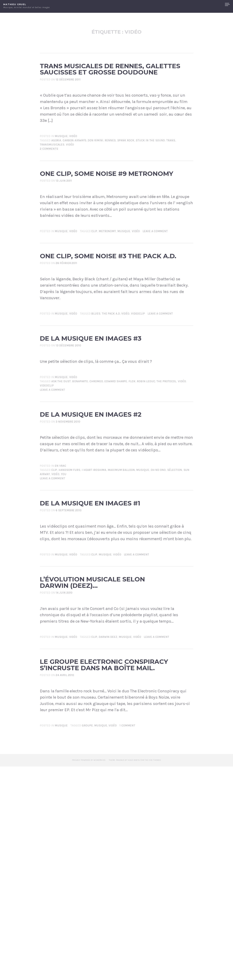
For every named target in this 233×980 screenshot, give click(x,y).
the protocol (166, 480)
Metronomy (107, 290)
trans (171, 180)
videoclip (138, 392)
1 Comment (127, 939)
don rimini (95, 180)
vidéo (70, 184)
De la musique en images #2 (101, 522)
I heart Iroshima (94, 588)
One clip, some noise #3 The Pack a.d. (113, 324)
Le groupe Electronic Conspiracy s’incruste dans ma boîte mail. (110, 853)
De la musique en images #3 (101, 426)
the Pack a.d (111, 392)
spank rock (126, 180)
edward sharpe (116, 480)
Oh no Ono (158, 588)
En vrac (60, 584)
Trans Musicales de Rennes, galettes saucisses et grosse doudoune (111, 89)
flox (132, 480)
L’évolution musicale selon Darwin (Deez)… (96, 733)
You (64, 592)
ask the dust (61, 480)
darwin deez (108, 801)
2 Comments (49, 188)
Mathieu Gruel (15, 4)
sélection (175, 588)
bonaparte (80, 480)
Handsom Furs (69, 588)
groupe (87, 939)
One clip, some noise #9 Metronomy (113, 222)
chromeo (96, 480)
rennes (110, 180)
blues (96, 392)
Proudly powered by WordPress (89, 974)
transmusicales (52, 184)
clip (94, 290)
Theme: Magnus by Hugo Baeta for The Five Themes (135, 974)
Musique (61, 175)
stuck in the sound (150, 180)
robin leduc (146, 480)
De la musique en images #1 (101, 630)
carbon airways (75, 180)
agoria (56, 180)
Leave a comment (155, 290)
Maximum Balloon (121, 588)
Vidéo (73, 175)
